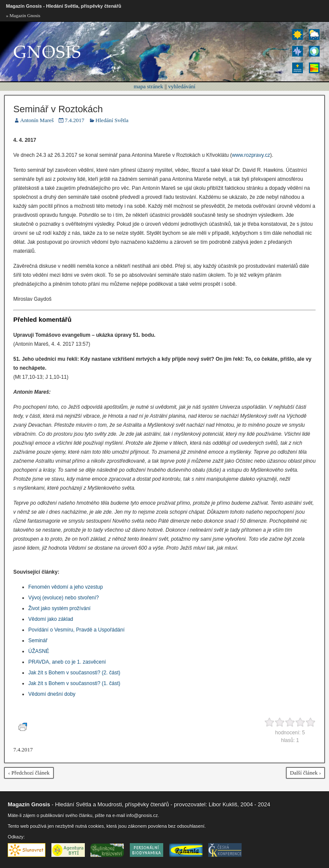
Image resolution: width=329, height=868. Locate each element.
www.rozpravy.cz (251, 155)
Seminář (38, 641)
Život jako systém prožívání (59, 608)
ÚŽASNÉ (39, 651)
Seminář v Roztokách (58, 109)
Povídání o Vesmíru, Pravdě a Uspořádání (76, 630)
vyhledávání (182, 86)
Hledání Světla (112, 120)
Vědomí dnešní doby (52, 694)
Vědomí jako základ (51, 619)
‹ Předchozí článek (29, 773)
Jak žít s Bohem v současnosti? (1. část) (74, 683)
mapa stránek (148, 86)
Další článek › (305, 773)
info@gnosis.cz (142, 815)
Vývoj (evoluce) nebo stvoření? (64, 598)
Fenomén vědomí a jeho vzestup (66, 587)
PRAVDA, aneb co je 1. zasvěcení (67, 662)
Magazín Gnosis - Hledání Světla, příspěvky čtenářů (64, 6)
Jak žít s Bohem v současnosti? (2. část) (74, 673)
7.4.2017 (75, 120)
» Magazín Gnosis (23, 15)
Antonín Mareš (37, 120)
